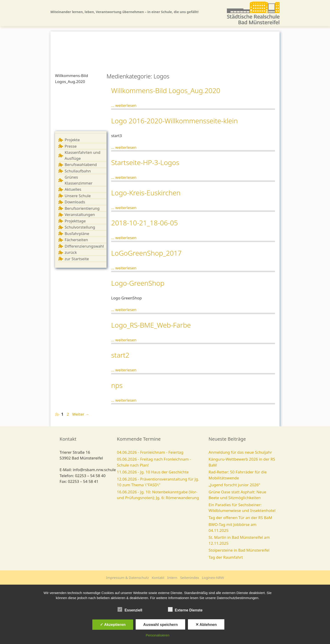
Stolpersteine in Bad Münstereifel (239, 550)
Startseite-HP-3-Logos (145, 162)
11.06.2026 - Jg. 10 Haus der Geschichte (153, 472)
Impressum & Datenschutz (128, 578)
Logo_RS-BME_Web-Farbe (151, 325)
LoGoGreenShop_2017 (146, 253)
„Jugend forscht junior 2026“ (234, 485)
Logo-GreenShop (138, 283)
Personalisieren (158, 635)
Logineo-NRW (213, 578)
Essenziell (130, 609)
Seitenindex (190, 578)
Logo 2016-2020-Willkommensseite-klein (175, 121)
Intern (172, 578)
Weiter (81, 414)
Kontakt (158, 578)
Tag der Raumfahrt (226, 557)
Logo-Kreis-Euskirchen (146, 193)
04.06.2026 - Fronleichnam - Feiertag (150, 452)
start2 (120, 355)
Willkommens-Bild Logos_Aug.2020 (166, 90)
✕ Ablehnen (206, 625)
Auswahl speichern (160, 625)
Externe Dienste (185, 609)
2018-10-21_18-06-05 (144, 223)
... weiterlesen (124, 105)
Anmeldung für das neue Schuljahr (240, 452)
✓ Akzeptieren (113, 625)
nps (117, 385)
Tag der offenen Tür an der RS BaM (240, 518)
